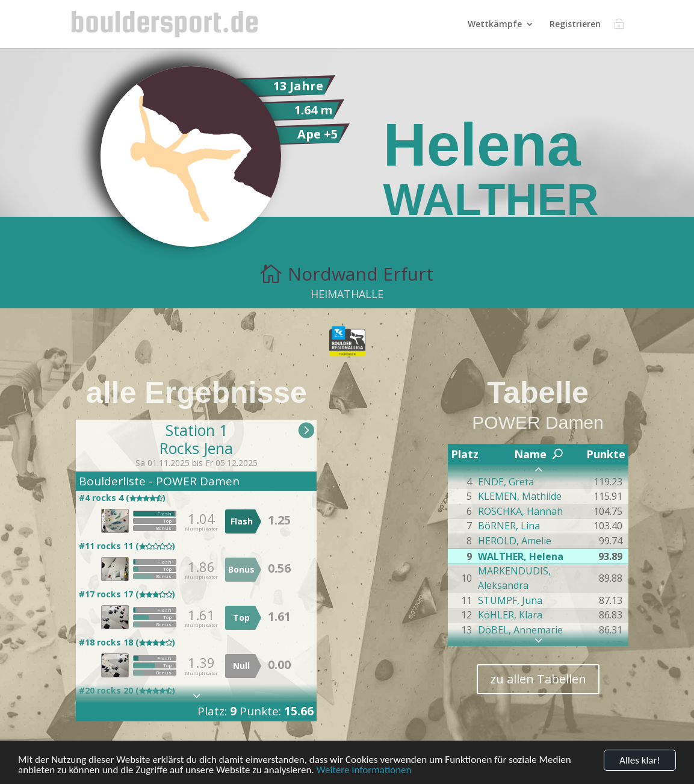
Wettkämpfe (495, 25)
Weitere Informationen (364, 772)
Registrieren (575, 25)
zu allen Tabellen (538, 679)
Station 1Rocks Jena (196, 439)
